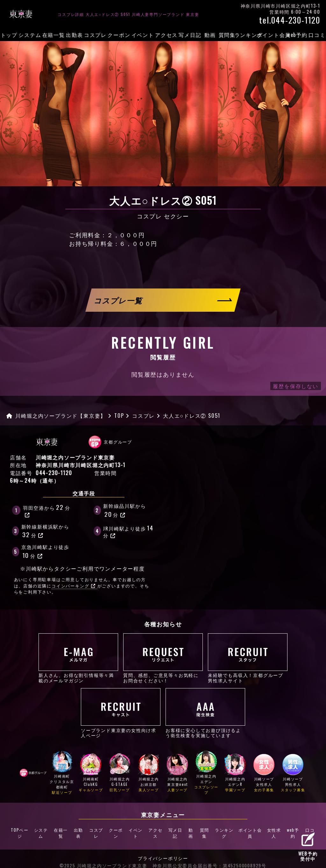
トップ (9, 35)
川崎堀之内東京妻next (178, 773)
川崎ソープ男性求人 (293, 773)
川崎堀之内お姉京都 (149, 773)
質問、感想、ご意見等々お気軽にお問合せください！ (163, 658)
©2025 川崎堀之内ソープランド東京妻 (103, 855)
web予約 (297, 35)
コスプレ (95, 35)
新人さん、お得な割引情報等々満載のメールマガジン (78, 658)
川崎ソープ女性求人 (264, 773)
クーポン (119, 35)
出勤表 (74, 35)
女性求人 (271, 828)
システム (30, 35)
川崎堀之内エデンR (235, 773)
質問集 (227, 35)
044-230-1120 (54, 473)
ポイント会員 (274, 35)
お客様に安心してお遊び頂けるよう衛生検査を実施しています (205, 713)
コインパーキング (74, 586)
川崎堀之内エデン (206, 773)
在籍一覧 (54, 35)
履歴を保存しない (295, 386)
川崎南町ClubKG (91, 773)
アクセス (166, 35)
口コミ (317, 35)
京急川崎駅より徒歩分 (45, 551)
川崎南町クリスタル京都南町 (62, 773)
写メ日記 (190, 35)
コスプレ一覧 (119, 300)
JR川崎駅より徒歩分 (129, 531)
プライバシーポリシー (163, 848)
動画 (210, 35)
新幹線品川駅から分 (124, 510)
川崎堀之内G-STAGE (120, 773)
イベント (143, 35)
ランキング (249, 35)
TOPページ (22, 828)
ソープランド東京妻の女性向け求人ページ (121, 713)
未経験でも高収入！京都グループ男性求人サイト (248, 658)
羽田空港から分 (47, 510)
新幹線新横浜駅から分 (45, 531)
